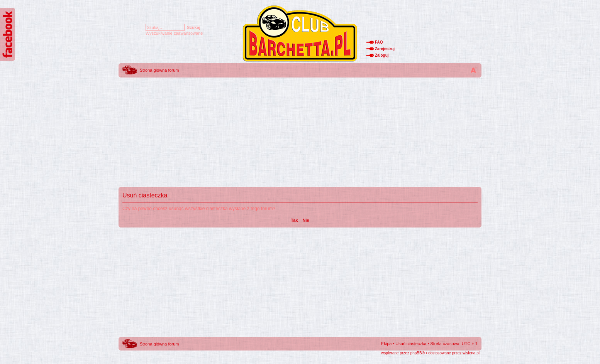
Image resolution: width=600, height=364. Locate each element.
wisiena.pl (471, 353)
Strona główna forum (159, 70)
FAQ (379, 42)
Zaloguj (382, 55)
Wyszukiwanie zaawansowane (174, 33)
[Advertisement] (300, 133)
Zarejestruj (385, 49)
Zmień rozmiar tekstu (474, 70)
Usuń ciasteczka (411, 344)
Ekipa (386, 344)
